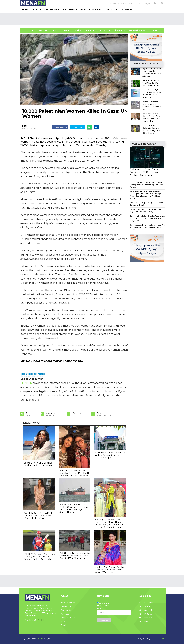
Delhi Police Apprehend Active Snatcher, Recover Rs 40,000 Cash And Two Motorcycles (75, 556)
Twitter (145, 606)
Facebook (146, 603)
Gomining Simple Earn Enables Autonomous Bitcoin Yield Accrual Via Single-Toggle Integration (148, 218)
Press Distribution (54, 10)
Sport (152, 30)
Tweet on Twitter (78, 127)
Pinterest (146, 614)
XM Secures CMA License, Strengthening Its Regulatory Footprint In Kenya (148, 210)
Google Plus (147, 610)
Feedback (65, 625)
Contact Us (66, 610)
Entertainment (133, 30)
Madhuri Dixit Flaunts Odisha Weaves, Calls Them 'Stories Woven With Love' (109, 570)
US (28, 30)
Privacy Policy (67, 606)
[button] (155, 3)
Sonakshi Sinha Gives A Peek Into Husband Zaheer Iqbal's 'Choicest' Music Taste (38, 516)
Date (25, 126)
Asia (66, 30)
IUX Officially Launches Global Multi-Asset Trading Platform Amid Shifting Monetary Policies (146, 185)
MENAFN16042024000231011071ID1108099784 (52, 361)
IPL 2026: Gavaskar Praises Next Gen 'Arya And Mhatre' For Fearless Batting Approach (40, 557)
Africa (78, 30)
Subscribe (104, 620)
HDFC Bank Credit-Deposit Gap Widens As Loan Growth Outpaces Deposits (111, 455)
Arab (55, 30)
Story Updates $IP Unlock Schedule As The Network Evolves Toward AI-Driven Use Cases (147, 227)
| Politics (89, 30)
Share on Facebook (60, 127)
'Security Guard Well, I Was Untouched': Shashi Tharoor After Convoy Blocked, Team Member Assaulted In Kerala (109, 523)
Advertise (65, 614)
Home (25, 10)
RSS (144, 621)
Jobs (63, 621)
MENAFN (27, 138)
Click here (43, 620)
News (36, 10)
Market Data (76, 10)
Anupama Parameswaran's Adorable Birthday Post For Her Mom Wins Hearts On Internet (75, 473)
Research (94, 10)
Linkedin (146, 618)
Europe (43, 30)
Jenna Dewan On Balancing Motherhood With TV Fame (38, 464)
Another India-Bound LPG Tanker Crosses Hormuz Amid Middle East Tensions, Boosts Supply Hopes (74, 508)
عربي (148, 3)
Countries (109, 10)
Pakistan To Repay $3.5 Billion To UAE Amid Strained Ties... (151, 83)
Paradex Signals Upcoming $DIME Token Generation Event (146, 204)
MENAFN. (40, 639)
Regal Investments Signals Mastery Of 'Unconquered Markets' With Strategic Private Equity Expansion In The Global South (145, 195)
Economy (105, 30)
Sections (125, 10)
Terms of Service (68, 603)
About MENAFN (68, 618)
